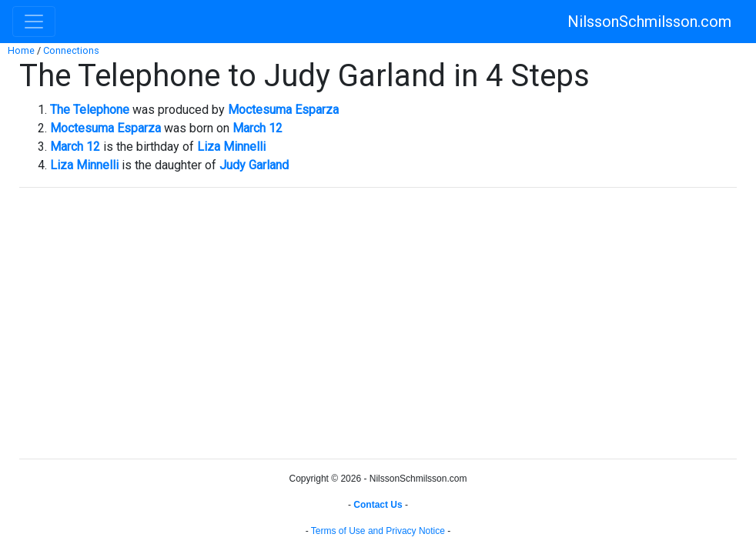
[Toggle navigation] (34, 22)
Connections (71, 50)
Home (21, 50)
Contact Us (378, 505)
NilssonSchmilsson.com (649, 22)
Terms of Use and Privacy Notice (378, 531)
